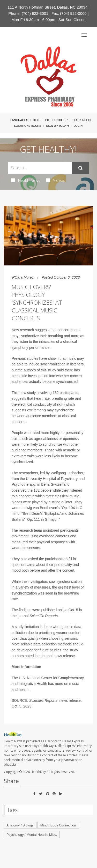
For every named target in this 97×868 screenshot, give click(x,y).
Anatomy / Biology (20, 825)
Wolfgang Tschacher (67, 473)
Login (78, 126)
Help (37, 120)
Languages (19, 120)
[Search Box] (40, 168)
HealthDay (38, 772)
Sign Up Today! (57, 126)
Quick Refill (82, 120)
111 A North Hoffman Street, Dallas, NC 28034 (47, 7)
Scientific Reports (44, 616)
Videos (56, 180)
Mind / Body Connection (58, 825)
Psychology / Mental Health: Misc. (32, 835)
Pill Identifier (56, 120)
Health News (26, 180)
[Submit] (81, 168)
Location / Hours (28, 126)
